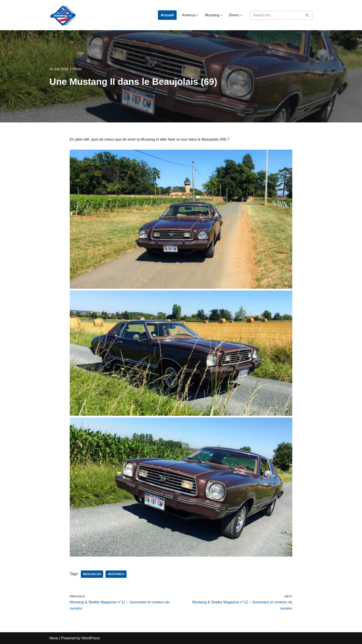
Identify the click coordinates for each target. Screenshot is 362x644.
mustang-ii (116, 574)
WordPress (91, 638)
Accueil (167, 15)
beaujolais (92, 574)
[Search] (276, 15)
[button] (198, 15)
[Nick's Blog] (63, 15)
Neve (54, 638)
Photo (77, 69)
